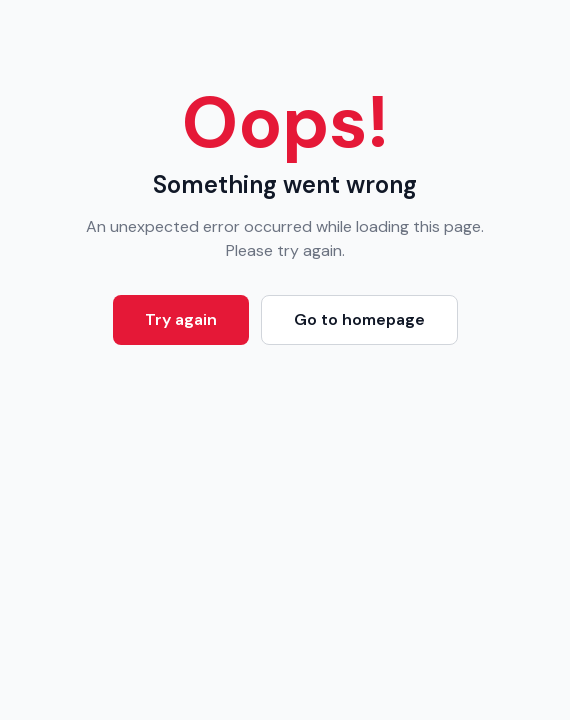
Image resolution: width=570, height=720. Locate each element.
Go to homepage (359, 319)
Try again (181, 319)
